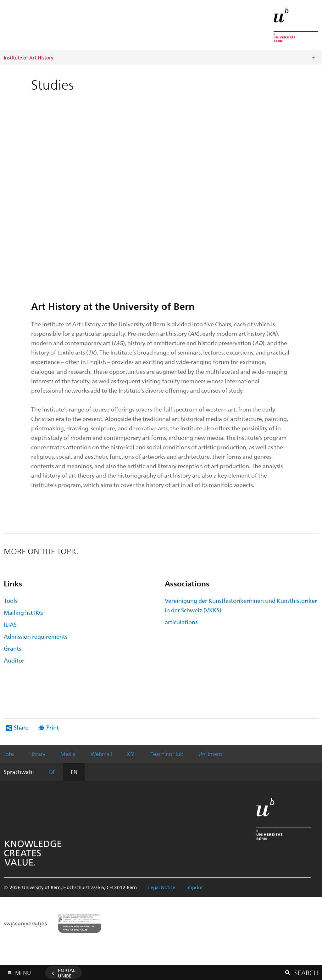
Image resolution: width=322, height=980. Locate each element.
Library (37, 754)
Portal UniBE (67, 973)
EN (74, 772)
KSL (131, 754)
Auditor (14, 660)
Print (53, 727)
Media (68, 754)
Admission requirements (36, 636)
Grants (12, 648)
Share (21, 727)
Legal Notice (162, 887)
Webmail (101, 754)
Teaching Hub (167, 754)
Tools (11, 600)
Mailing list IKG (23, 612)
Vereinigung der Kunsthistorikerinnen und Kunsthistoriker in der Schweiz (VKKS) (241, 605)
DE (52, 772)
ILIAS (10, 624)
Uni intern (210, 754)
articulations (181, 622)
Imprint (195, 887)
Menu (23, 971)
